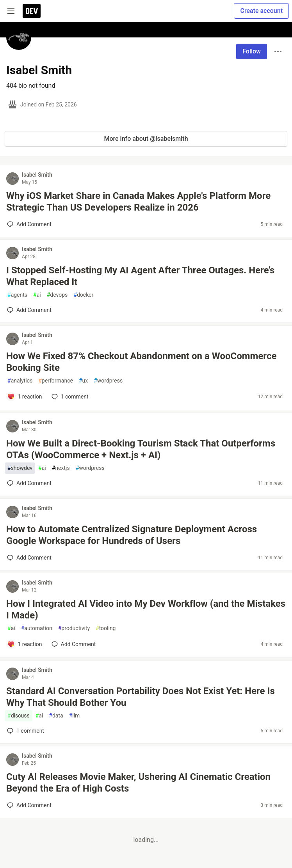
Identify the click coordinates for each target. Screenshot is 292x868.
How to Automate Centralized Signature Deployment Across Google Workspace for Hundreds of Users (132, 535)
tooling (106, 628)
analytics (20, 381)
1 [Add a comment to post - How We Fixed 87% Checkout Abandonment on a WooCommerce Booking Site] (69, 397)
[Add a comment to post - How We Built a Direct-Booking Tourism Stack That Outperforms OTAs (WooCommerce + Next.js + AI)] (29, 483)
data (56, 716)
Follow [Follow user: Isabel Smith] (252, 51)
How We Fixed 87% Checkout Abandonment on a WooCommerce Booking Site (141, 362)
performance (56, 381)
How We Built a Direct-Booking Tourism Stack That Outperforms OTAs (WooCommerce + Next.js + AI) (141, 449)
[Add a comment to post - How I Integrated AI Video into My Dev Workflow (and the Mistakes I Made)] (25, 644)
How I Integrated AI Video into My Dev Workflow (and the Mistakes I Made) (146, 609)
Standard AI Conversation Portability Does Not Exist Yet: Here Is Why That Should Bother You (141, 697)
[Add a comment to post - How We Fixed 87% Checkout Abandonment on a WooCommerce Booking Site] (25, 397)
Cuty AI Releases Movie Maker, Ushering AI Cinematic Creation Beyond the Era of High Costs (138, 783)
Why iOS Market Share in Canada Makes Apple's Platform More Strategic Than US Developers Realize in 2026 (138, 202)
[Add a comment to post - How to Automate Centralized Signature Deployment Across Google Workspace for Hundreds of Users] (29, 558)
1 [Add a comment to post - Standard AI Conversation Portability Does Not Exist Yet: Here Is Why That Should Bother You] (25, 731)
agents (17, 295)
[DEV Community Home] (32, 11)
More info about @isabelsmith (146, 139)
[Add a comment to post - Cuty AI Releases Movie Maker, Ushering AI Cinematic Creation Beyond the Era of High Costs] (29, 805)
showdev (20, 468)
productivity (74, 628)
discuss (19, 716)
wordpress (108, 381)
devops (57, 295)
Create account (261, 11)
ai (37, 295)
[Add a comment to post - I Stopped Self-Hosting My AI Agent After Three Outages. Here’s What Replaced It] (29, 310)
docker (83, 295)
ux (83, 381)
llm (75, 716)
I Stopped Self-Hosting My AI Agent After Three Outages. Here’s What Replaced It (140, 276)
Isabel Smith (37, 175)
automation (37, 628)
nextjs (61, 468)
